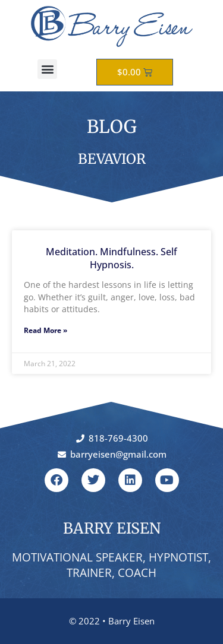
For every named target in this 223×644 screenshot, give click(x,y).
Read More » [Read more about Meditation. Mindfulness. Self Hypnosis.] (45, 330)
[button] (47, 69)
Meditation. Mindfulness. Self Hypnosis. (111, 258)
